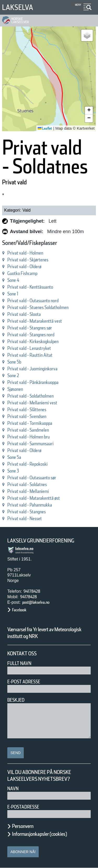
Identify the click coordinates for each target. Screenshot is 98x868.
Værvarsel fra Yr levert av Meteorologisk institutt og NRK (44, 633)
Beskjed (16, 700)
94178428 (32, 591)
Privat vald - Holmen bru (28, 437)
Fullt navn (19, 663)
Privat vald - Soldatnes (27, 484)
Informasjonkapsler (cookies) (39, 834)
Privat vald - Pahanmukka (30, 505)
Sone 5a (14, 457)
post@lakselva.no (36, 602)
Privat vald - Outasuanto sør (32, 478)
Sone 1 (13, 294)
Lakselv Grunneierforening (41, 541)
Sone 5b (14, 362)
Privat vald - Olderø (24, 267)
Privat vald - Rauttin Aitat (30, 355)
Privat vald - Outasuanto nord (33, 301)
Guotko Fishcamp (22, 273)
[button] (87, 35)
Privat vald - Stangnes (27, 512)
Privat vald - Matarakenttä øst (34, 498)
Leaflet (45, 128)
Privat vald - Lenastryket (29, 348)
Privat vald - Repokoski (27, 464)
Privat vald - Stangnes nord (31, 335)
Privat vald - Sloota (24, 314)
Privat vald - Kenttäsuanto (30, 287)
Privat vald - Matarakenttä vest (35, 321)
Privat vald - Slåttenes (27, 410)
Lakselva (18, 7)
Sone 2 (13, 375)
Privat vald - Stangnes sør (30, 328)
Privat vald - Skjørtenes (28, 260)
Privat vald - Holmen (25, 253)
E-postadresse (23, 807)
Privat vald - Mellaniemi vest (32, 403)
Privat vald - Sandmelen (28, 430)
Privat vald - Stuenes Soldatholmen (38, 307)
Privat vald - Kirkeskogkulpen (33, 341)
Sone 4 (13, 280)
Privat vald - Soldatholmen (30, 396)
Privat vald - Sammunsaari (30, 444)
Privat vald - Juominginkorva (32, 369)
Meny (78, 5)
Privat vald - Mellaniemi (28, 491)
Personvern (23, 826)
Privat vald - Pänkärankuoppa (33, 382)
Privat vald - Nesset (25, 518)
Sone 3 (13, 471)
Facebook (19, 610)
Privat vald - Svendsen (27, 416)
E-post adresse (24, 682)
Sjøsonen (15, 389)
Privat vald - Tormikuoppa (30, 423)
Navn (13, 789)
